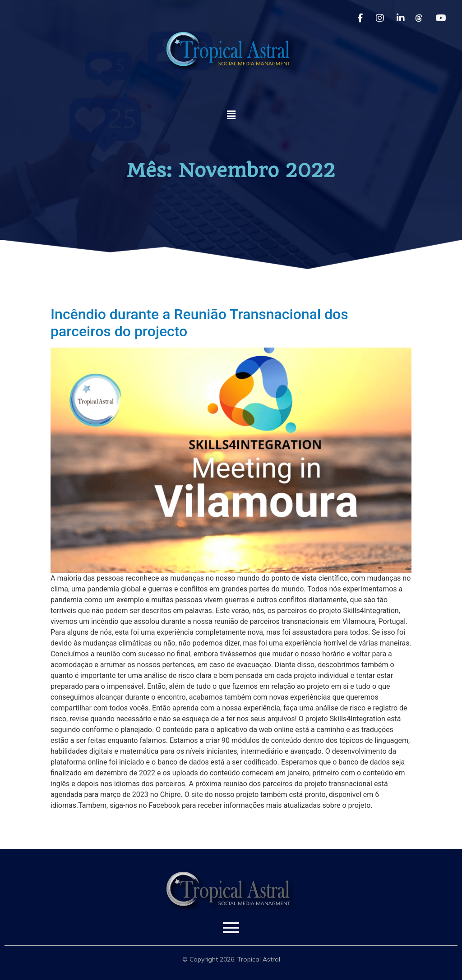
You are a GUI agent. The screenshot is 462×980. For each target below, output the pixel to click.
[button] (231, 115)
